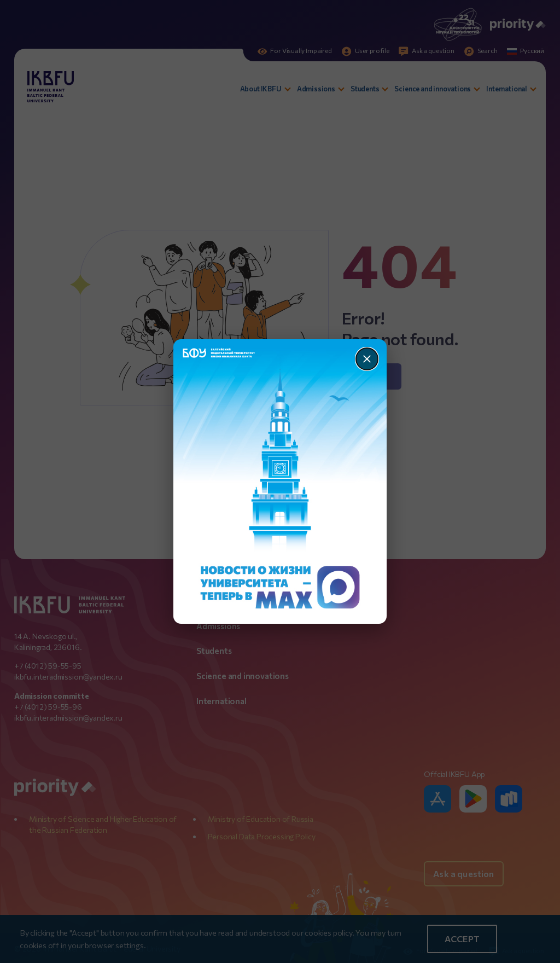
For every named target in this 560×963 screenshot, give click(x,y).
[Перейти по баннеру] (280, 481)
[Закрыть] (367, 359)
